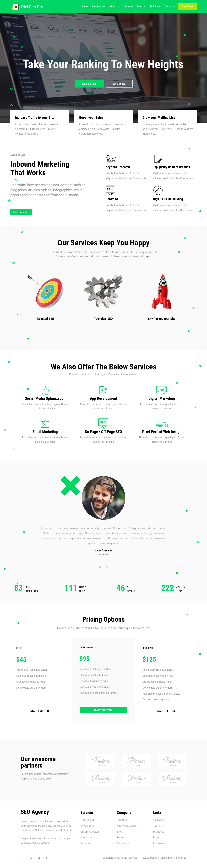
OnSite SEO (113, 199)
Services (97, 7)
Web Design (88, 818)
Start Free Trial (41, 699)
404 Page (155, 7)
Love (85, 7)
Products (159, 830)
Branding (86, 842)
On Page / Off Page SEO (103, 432)
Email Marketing (45, 432)
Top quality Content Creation (172, 167)
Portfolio (158, 842)
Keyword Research (118, 167)
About (113, 7)
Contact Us (123, 842)
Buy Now (187, 6)
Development (88, 824)
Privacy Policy (149, 856)
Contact (169, 7)
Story (120, 830)
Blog (140, 7)
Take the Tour (89, 84)
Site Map (181, 856)
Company (159, 818)
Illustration (87, 836)
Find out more (21, 212)
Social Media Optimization (45, 398)
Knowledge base (127, 824)
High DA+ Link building (168, 199)
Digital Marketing (162, 398)
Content (128, 7)
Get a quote (119, 84)
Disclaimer (167, 856)
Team (157, 824)
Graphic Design (90, 830)
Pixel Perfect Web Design (162, 432)
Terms (121, 836)
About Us (122, 818)
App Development (103, 398)
